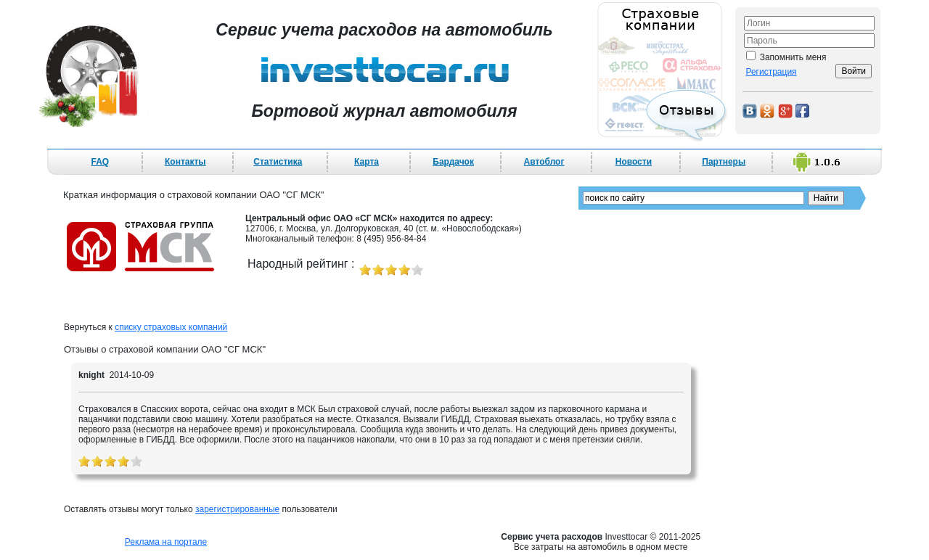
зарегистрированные (237, 509)
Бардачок (453, 162)
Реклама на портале (166, 542)
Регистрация (771, 72)
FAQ (101, 162)
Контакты (185, 162)
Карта (367, 162)
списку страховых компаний (171, 327)
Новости (634, 162)
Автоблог (544, 162)
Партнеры (724, 162)
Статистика (278, 162)
